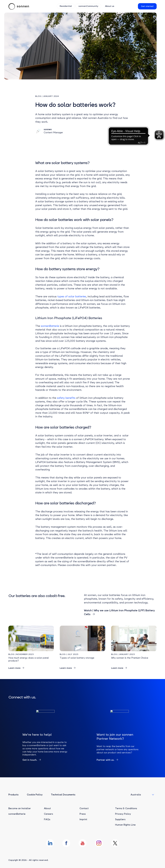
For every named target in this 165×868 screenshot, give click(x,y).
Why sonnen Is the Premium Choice (130, 658)
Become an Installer (20, 808)
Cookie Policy (35, 795)
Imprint (83, 819)
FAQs (47, 819)
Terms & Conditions (126, 808)
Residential (66, 6)
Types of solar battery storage (77, 658)
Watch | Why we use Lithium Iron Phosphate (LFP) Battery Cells (119, 612)
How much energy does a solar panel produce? (29, 659)
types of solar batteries (72, 296)
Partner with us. (106, 760)
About (47, 808)
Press (83, 814)
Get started (147, 6)
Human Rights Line (125, 825)
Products (13, 795)
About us (109, 6)
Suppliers (120, 819)
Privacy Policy (123, 814)
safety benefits (66, 398)
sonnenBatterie (50, 326)
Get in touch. (30, 760)
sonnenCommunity (88, 6)
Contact (84, 808)
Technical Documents (63, 795)
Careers (49, 814)
